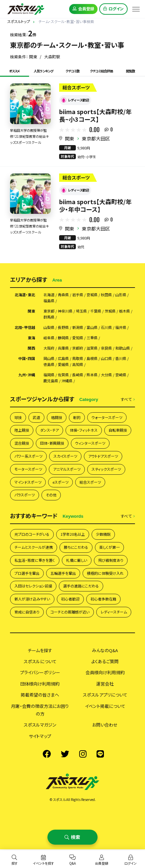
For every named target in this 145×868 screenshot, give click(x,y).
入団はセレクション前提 (33, 586)
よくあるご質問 (105, 661)
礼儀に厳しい (77, 560)
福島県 (49, 301)
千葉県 (96, 311)
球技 (18, 417)
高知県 (78, 364)
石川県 (106, 327)
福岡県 (49, 375)
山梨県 (49, 327)
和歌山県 (123, 348)
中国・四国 (27, 358)
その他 (51, 495)
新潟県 (78, 327)
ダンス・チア (49, 430)
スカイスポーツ (65, 456)
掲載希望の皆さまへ (40, 695)
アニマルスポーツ (67, 469)
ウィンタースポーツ (90, 443)
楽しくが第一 (109, 547)
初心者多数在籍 (103, 599)
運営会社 (105, 684)
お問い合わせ (105, 725)
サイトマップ (40, 736)
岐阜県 (49, 338)
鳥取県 (78, 358)
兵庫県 (63, 348)
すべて (128, 399)
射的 (77, 417)
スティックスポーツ (106, 469)
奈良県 (106, 348)
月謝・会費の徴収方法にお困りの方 (40, 710)
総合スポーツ (90, 482)
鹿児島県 (51, 381)
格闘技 (57, 417)
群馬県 (49, 317)
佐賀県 (63, 375)
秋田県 (106, 295)
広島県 (63, 358)
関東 (69, 138)
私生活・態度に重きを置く (35, 560)
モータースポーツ (28, 469)
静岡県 (63, 338)
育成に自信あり (27, 612)
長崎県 (78, 375)
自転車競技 (118, 430)
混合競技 (22, 443)
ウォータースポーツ (107, 417)
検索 (76, 837)
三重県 (92, 338)
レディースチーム (114, 612)
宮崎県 (121, 375)
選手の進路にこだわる (81, 586)
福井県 (121, 327)
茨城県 (110, 311)
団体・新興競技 (52, 443)
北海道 (49, 295)
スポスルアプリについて (105, 695)
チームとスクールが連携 (34, 547)
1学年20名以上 (73, 534)
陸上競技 (22, 430)
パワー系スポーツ (28, 456)
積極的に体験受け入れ (105, 573)
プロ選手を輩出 (27, 573)
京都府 (78, 348)
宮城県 (92, 295)
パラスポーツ (25, 495)
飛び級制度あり (111, 560)
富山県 (92, 327)
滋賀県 (92, 348)
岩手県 (78, 295)
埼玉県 (81, 311)
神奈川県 (65, 311)
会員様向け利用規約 (105, 672)
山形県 (121, 295)
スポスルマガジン (40, 725)
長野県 (63, 327)
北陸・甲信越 (25, 327)
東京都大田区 (96, 138)
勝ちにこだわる (76, 547)
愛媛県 (63, 364)
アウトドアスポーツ (103, 456)
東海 (31, 338)
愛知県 (78, 338)
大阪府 (49, 348)
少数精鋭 (103, 534)
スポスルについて (40, 661)
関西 (31, 348)
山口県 (106, 358)
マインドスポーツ (28, 482)
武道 (36, 417)
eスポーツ (60, 482)
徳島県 (49, 364)
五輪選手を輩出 (63, 573)
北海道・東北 (25, 295)
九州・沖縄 (27, 375)
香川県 (121, 358)
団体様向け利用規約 (40, 684)
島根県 (92, 358)
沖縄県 (67, 381)
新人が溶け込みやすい (32, 599)
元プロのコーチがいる (32, 534)
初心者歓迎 (70, 599)
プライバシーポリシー (40, 672)
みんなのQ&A (105, 650)
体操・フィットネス (84, 430)
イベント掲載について (105, 706)
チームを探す (40, 650)
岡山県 (49, 358)
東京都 (49, 311)
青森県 (63, 295)
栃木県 (124, 311)
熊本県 (92, 375)
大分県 (106, 375)
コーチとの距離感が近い (70, 612)
